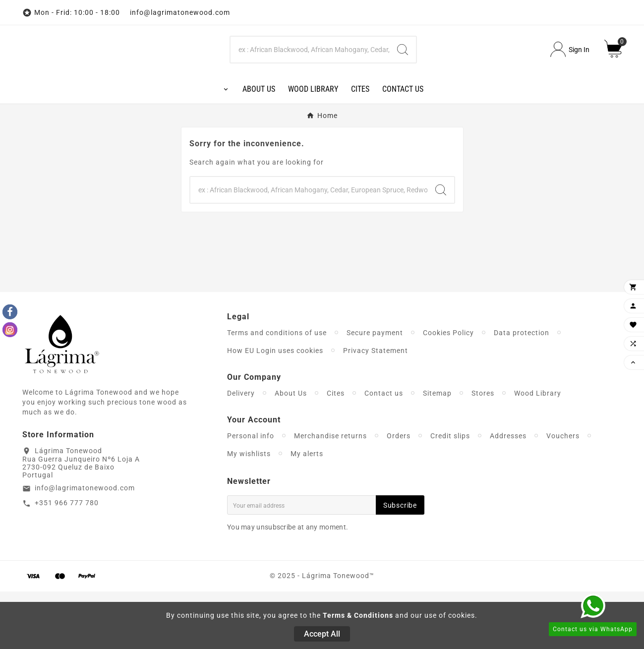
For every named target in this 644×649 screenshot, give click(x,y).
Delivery (241, 451)
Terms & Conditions (358, 615)
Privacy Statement (376, 408)
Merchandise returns (330, 493)
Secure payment (375, 390)
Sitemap (437, 451)
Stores (483, 451)
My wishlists (249, 511)
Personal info (251, 493)
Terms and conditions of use (277, 390)
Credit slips (450, 493)
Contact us (384, 451)
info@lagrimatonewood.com (85, 546)
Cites (336, 451)
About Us (291, 451)
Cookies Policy (448, 390)
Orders (399, 493)
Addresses (508, 493)
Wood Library (538, 451)
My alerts (307, 511)
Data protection (522, 390)
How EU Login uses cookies (275, 408)
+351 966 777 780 (67, 561)
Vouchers (563, 493)
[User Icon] (570, 79)
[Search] (310, 78)
